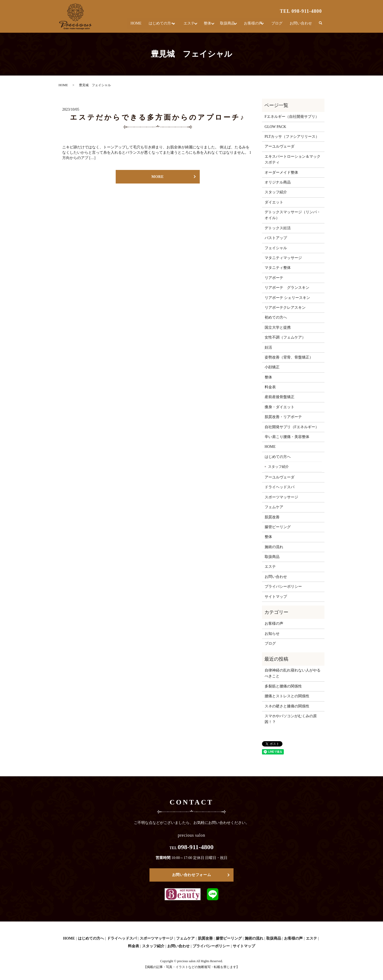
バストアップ (276, 238)
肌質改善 (272, 517)
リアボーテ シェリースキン (288, 298)
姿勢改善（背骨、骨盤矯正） (289, 357)
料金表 (270, 387)
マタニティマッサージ (283, 258)
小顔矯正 (272, 367)
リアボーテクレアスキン (285, 308)
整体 (200, 25)
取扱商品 (223, 25)
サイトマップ (276, 597)
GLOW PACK (275, 127)
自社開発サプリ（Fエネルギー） (292, 427)
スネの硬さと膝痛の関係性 (287, 706)
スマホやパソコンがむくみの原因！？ (291, 719)
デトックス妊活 (278, 228)
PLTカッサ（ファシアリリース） (292, 137)
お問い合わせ (301, 25)
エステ (179, 25)
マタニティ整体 (278, 268)
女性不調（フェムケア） (285, 337)
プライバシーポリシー (283, 587)
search (320, 25)
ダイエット (274, 202)
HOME (123, 25)
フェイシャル (276, 248)
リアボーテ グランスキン (287, 288)
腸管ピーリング (278, 527)
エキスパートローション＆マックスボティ (293, 159)
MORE (157, 177)
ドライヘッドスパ (280, 487)
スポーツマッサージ (281, 497)
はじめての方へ (149, 25)
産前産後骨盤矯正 (280, 397)
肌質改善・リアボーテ (283, 417)
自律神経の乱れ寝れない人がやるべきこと (293, 673)
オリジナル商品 (278, 182)
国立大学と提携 (278, 328)
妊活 (268, 347)
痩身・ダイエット (280, 407)
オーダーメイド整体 (281, 172)
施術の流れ (274, 547)
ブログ (278, 25)
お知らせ (272, 634)
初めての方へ (276, 317)
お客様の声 (251, 25)
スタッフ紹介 (276, 192)
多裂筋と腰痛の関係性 (283, 686)
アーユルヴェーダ (280, 146)
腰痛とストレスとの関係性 (287, 696)
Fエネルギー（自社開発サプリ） (292, 117)
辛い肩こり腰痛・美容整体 (287, 437)
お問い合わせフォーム (192, 875)
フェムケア (274, 507)
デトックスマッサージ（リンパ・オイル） (293, 215)
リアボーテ (274, 278)
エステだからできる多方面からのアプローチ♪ (157, 117)
